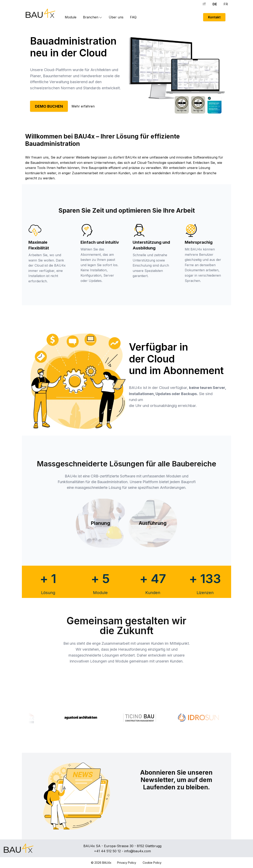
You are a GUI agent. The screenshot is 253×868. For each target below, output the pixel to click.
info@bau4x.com (138, 851)
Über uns (116, 17)
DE (215, 4)
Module (71, 17)
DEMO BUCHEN (49, 106)
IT (204, 4)
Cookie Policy (152, 863)
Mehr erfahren (83, 106)
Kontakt (214, 17)
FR (226, 4)
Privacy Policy (127, 863)
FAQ (133, 17)
